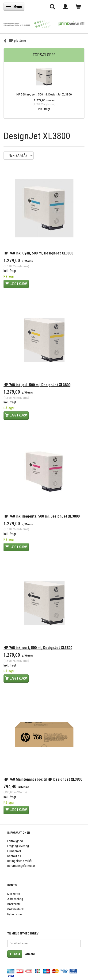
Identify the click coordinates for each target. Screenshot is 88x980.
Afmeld (30, 954)
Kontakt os (14, 856)
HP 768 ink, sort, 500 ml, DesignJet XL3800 (44, 94)
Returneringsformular (21, 866)
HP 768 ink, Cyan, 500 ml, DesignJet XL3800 (38, 253)
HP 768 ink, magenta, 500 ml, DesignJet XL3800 (42, 516)
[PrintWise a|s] (44, 23)
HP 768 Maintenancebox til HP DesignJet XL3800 (43, 779)
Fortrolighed (15, 841)
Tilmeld (15, 954)
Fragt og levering (18, 846)
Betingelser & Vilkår (20, 861)
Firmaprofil (14, 851)
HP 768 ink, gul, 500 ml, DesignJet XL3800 (37, 385)
